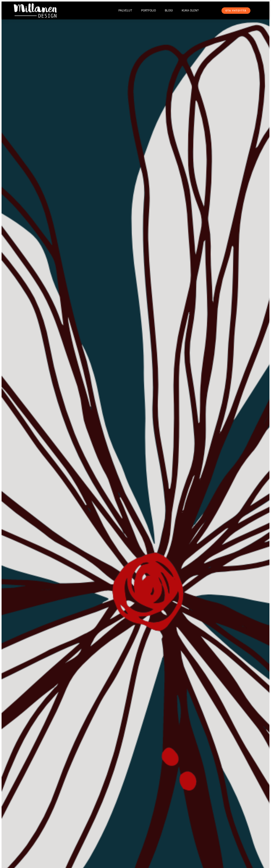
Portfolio (149, 10)
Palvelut (125, 10)
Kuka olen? (190, 10)
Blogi (169, 10)
